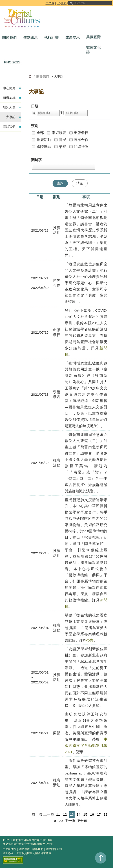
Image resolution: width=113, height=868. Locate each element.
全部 (38, 133)
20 (61, 821)
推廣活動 (42, 140)
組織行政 (79, 147)
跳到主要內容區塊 (1, 1)
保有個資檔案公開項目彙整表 (34, 853)
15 (85, 814)
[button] (11, 38)
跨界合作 (79, 140)
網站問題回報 (54, 849)
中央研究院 (9, 849)
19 (54, 821)
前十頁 (37, 814)
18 (105, 814)
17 (99, 814)
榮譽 (60, 147)
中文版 (50, 3)
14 (79, 814)
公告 (90, 640)
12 (65, 814)
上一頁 (49, 814)
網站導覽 (24, 849)
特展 (60, 140)
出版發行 (79, 133)
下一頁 (70, 821)
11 (58, 814)
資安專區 (8, 853)
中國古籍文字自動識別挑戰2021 (86, 746)
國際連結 (42, 147)
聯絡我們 (38, 849)
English (62, 3)
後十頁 (82, 821)
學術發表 (57, 133)
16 (92, 814)
